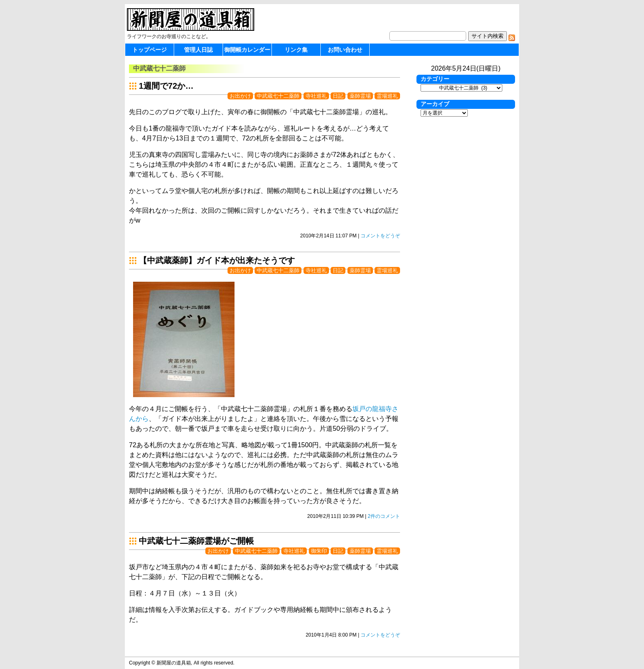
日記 (338, 96)
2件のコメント (384, 516)
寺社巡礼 (316, 96)
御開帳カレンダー (247, 50)
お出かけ (240, 96)
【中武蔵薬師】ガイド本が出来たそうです (217, 260)
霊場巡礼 (387, 96)
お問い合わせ (345, 50)
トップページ (149, 50)
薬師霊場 (360, 96)
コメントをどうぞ (380, 236)
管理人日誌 (198, 50)
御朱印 (319, 551)
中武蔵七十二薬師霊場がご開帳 (196, 541)
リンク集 (296, 50)
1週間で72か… (166, 86)
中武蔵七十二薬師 (278, 96)
